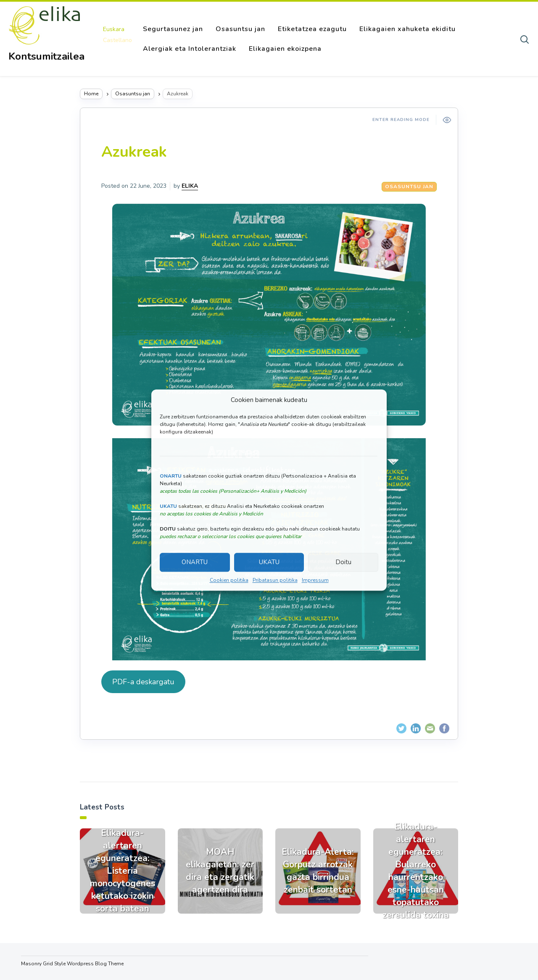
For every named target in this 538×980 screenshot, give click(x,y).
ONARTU (195, 562)
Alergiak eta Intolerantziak (190, 49)
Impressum (315, 580)
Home (91, 94)
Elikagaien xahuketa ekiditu (407, 29)
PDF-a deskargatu (143, 682)
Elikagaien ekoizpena (285, 49)
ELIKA (190, 186)
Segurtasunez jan (173, 29)
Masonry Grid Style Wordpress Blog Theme (72, 964)
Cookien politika (229, 580)
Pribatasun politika (275, 580)
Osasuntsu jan (240, 29)
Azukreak (134, 152)
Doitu (343, 562)
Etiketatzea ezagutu (312, 29)
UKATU (269, 562)
